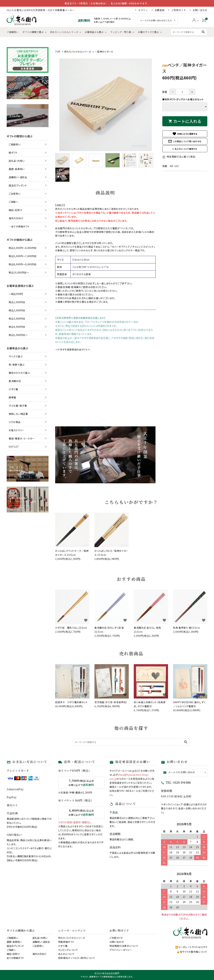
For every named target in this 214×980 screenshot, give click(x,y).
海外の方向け (16, 218)
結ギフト (13, 153)
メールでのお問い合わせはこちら (156, 20)
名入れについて (66, 954)
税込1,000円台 (17, 302)
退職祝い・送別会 (18, 177)
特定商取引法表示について (124, 946)
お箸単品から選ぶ (94, 32)
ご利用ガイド (179, 10)
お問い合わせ (200, 10)
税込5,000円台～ (18, 335)
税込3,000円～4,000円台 (23, 248)
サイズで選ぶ (16, 356)
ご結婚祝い (13, 32)
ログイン (143, 10)
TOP (58, 52)
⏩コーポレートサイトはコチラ (191, 947)
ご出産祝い (15, 194)
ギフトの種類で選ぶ (33, 32)
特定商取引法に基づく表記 (179, 157)
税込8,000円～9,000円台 (23, 264)
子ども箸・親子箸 (18, 406)
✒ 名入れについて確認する (185, 149)
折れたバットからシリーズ (64, 32)
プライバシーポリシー (121, 950)
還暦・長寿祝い (17, 169)
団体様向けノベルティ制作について (77, 958)
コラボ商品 (15, 422)
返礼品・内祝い (17, 161)
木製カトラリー (17, 430)
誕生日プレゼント (18, 185)
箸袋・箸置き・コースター (22, 438)
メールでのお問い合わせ (179, 772)
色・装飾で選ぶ (17, 365)
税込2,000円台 (17, 310)
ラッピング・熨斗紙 (121, 32)
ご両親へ (13, 202)
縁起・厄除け (15, 210)
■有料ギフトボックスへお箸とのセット (183, 99)
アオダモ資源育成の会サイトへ (74, 349)
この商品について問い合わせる (185, 141)
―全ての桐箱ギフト (19, 226)
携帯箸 (12, 397)
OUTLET (14, 447)
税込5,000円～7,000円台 (23, 256)
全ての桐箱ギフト (15, 958)
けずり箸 (13, 389)
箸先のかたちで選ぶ (19, 373)
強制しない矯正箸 (18, 414)
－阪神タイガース (104, 52)
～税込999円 (16, 294)
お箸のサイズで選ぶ (148, 32)
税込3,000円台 (17, 319)
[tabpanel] (105, 105)
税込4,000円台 (17, 327)
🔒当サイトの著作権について (192, 952)
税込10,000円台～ (19, 272)
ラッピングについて (68, 950)
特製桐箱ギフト (66, 942)
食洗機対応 (15, 381)
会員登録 (160, 10)
